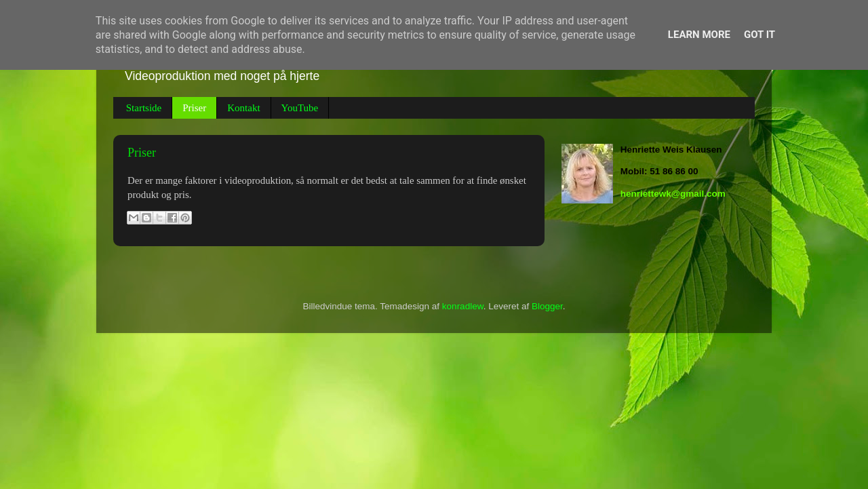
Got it (759, 35)
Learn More (699, 35)
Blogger (547, 306)
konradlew (463, 306)
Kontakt (243, 108)
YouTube (300, 108)
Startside (144, 108)
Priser (194, 108)
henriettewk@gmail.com (673, 194)
